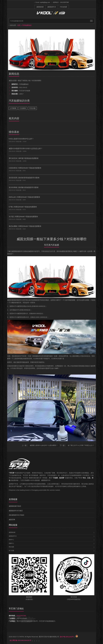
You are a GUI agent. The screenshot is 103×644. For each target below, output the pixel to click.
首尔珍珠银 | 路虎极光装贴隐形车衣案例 (24, 187)
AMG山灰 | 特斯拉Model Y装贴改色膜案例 (24, 197)
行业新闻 (23, 108)
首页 (19, 25)
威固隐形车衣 (52, 7)
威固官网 (12, 520)
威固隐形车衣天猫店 (16, 511)
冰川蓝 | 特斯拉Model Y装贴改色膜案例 (23, 217)
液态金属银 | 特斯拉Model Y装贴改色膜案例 (25, 226)
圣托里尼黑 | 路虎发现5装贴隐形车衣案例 (24, 178)
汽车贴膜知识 (27, 25)
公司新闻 (13, 108)
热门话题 (11, 551)
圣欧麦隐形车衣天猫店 (17, 515)
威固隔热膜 (40, 7)
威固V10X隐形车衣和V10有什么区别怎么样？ (26, 149)
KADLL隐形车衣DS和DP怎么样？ (21, 139)
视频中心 (11, 543)
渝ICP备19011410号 (67, 637)
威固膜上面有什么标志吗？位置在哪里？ (44, 445)
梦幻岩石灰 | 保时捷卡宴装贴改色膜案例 (24, 158)
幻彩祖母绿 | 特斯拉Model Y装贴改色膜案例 (25, 168)
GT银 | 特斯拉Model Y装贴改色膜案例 (23, 207)
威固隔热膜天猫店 (15, 506)
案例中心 (11, 540)
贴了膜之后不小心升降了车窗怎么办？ (81, 445)
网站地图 (11, 547)
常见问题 (32, 108)
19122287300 (64, 2)
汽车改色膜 (63, 7)
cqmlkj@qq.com (45, 2)
